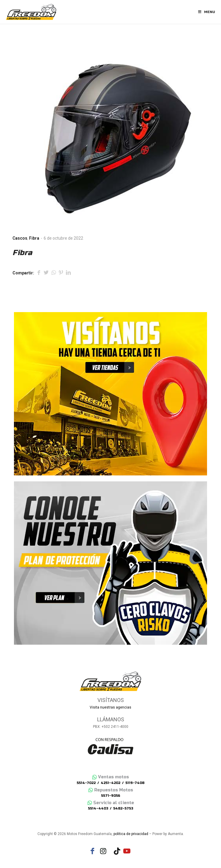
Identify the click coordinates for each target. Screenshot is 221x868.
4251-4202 (110, 783)
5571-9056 (111, 796)
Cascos (20, 238)
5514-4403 (98, 808)
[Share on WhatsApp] (53, 273)
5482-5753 (123, 808)
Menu (206, 12)
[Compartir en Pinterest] (61, 273)
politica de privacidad (131, 834)
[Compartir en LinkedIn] (68, 273)
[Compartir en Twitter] (46, 273)
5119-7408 (135, 783)
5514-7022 (86, 783)
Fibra (34, 238)
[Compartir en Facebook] (39, 273)
